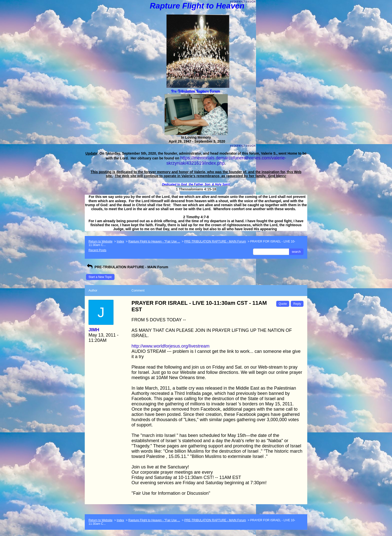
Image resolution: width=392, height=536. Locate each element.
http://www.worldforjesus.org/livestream (170, 346)
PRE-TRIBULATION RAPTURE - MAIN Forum (215, 241)
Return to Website (100, 241)
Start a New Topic (100, 277)
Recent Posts (97, 250)
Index (120, 241)
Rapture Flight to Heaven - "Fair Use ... (154, 241)
